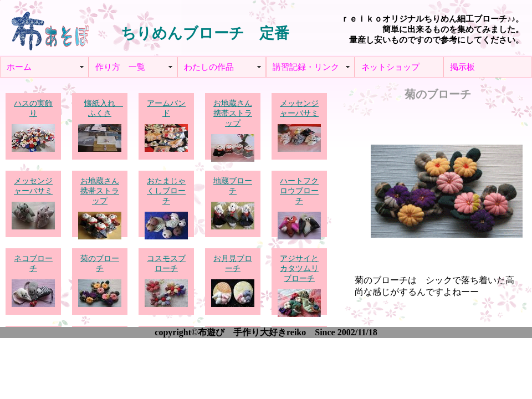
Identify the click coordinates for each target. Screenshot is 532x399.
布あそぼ (50, 28)
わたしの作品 (209, 67)
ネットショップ (390, 67)
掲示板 (462, 67)
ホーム (19, 67)
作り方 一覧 (120, 67)
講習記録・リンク (306, 67)
